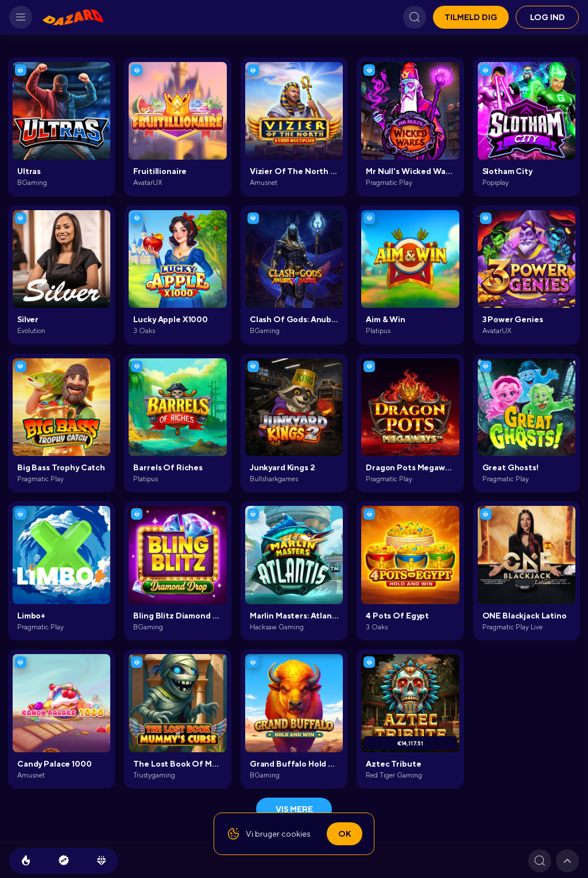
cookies (296, 834)
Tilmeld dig (471, 17)
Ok (345, 834)
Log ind (548, 17)
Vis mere (294, 809)
